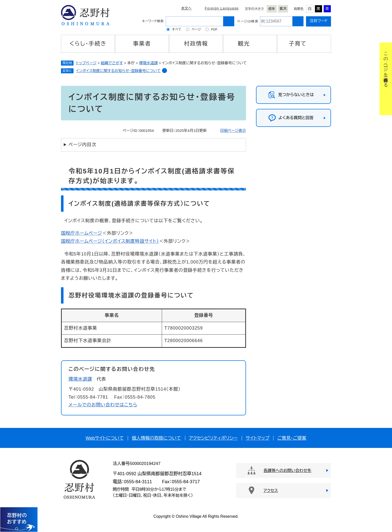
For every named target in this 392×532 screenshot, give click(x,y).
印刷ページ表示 (233, 130)
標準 (272, 9)
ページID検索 (248, 21)
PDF (214, 29)
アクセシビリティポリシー (213, 438)
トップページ (86, 63)
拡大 (283, 9)
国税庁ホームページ (82, 233)
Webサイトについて (105, 438)
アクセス (271, 491)
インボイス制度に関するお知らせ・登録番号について (118, 71)
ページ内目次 (82, 145)
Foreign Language (222, 8)
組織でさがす (112, 63)
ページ (196, 29)
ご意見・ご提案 (292, 438)
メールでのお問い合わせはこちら (103, 405)
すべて (177, 29)
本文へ (186, 8)
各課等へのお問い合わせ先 (287, 471)
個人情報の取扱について (156, 438)
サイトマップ (258, 438)
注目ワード (319, 21)
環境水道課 (148, 63)
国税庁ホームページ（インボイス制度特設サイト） (110, 241)
